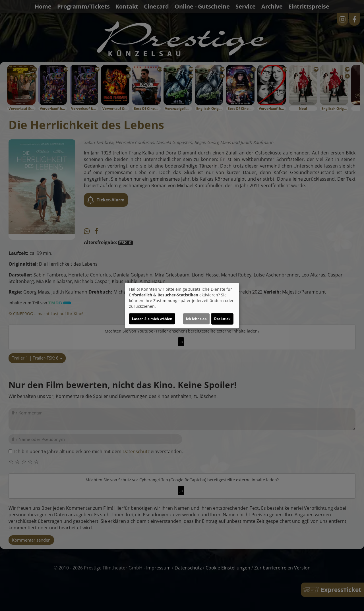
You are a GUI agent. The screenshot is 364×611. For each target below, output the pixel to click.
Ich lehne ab (196, 319)
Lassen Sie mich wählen (152, 319)
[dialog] (182, 305)
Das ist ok (222, 319)
